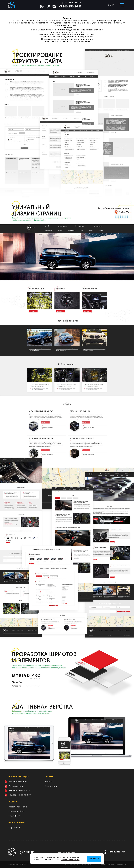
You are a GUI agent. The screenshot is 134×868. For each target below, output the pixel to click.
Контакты (49, 782)
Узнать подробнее (70, 860)
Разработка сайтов (18, 782)
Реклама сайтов (16, 786)
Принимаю (94, 859)
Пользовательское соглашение (78, 864)
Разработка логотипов (19, 790)
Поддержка (14, 816)
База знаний (51, 786)
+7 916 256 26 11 (70, 6)
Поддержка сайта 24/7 (20, 795)
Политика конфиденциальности (112, 864)
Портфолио (14, 828)
